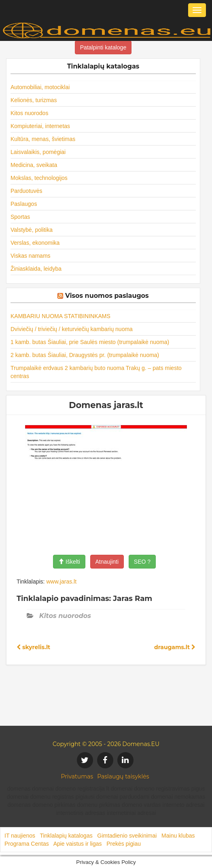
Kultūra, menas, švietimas (43, 139)
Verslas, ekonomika (35, 243)
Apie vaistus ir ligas (78, 844)
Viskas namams (31, 256)
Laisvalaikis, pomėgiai (38, 152)
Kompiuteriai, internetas (40, 126)
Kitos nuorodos (29, 113)
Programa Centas (27, 844)
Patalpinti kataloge (103, 47)
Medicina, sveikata (34, 165)
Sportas (20, 217)
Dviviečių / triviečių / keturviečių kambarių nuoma (72, 329)
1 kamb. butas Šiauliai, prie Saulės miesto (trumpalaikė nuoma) (90, 342)
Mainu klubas (178, 836)
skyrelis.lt (33, 647)
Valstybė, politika (32, 230)
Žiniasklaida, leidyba (36, 269)
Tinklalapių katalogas (66, 836)
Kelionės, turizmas (34, 100)
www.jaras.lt (61, 582)
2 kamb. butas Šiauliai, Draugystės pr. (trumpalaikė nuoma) (85, 355)
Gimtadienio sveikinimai (127, 836)
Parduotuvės (26, 191)
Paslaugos (24, 204)
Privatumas (77, 776)
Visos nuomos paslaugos (107, 296)
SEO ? (142, 562)
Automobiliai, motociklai (40, 87)
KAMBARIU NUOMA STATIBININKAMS (60, 316)
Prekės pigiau (124, 844)
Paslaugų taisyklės (123, 776)
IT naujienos (20, 836)
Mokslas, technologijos (39, 178)
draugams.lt (175, 647)
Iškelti (69, 562)
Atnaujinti (107, 562)
